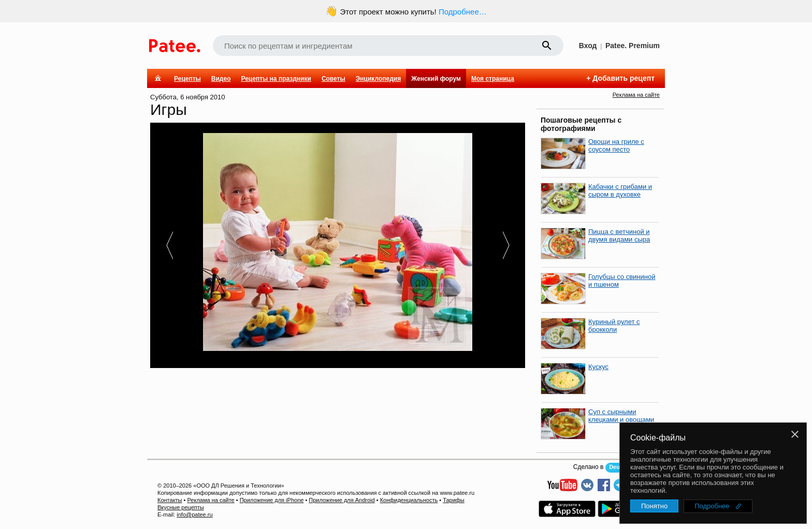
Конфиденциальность (409, 500)
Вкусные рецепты (181, 507)
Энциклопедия (378, 79)
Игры (169, 109)
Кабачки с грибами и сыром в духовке (620, 190)
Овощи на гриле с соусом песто (616, 145)
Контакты (170, 500)
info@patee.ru (194, 515)
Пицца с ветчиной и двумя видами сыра (619, 236)
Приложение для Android (342, 500)
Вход (588, 46)
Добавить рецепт (624, 78)
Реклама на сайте (636, 95)
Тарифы (454, 500)
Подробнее (712, 506)
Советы (334, 79)
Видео (221, 79)
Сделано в (589, 467)
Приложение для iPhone (272, 500)
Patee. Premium (633, 46)
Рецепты (187, 79)
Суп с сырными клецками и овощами (621, 416)
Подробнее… (463, 12)
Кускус (598, 367)
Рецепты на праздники (276, 79)
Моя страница (493, 79)
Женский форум (436, 79)
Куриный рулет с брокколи (614, 326)
